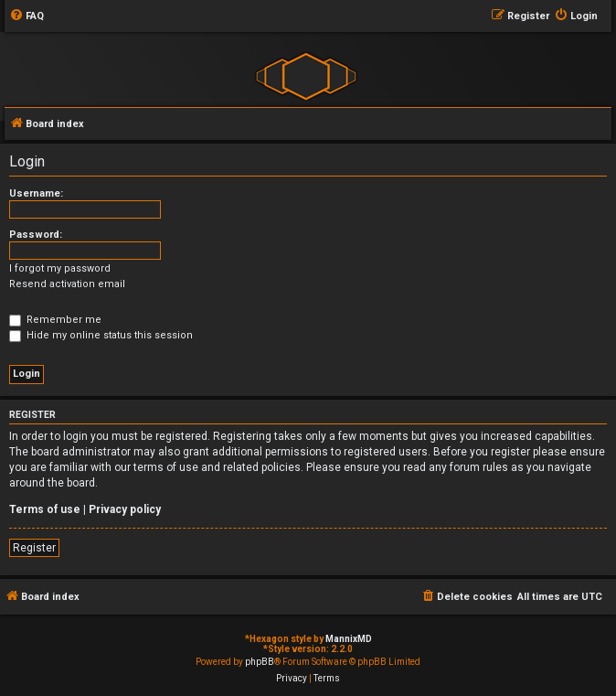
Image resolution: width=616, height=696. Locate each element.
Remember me (55, 320)
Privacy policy (125, 509)
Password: (36, 235)
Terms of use (45, 509)
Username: (36, 193)
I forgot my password (60, 268)
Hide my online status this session (101, 335)
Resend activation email (67, 284)
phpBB (260, 662)
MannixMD (349, 639)
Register (34, 548)
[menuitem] (27, 16)
